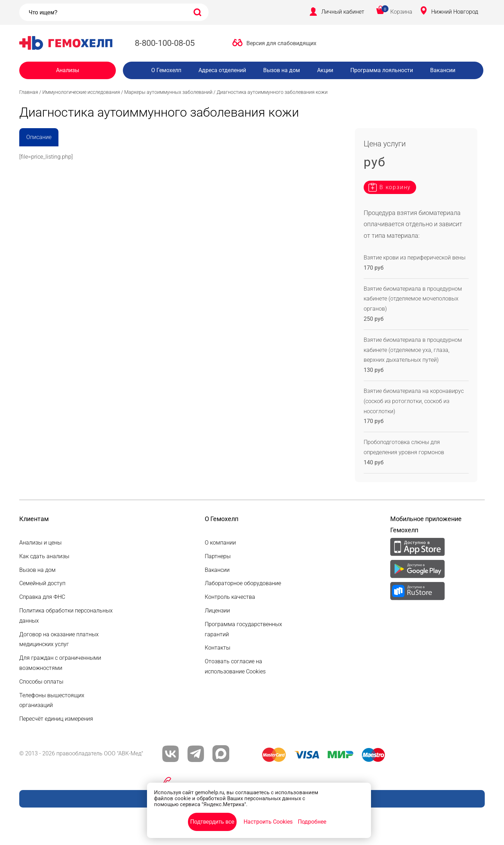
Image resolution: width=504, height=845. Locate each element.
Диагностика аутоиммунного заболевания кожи (272, 92)
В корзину (395, 187)
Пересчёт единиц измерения (56, 719)
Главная (29, 92)
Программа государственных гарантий (243, 629)
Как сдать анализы (44, 556)
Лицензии (217, 611)
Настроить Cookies (268, 822)
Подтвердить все (212, 822)
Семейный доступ (42, 583)
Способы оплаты (41, 682)
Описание (39, 137)
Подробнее (312, 822)
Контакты (218, 648)
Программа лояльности (382, 70)
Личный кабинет (343, 12)
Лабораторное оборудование (243, 583)
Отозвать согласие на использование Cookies (235, 666)
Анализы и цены (40, 543)
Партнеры (218, 556)
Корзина (401, 12)
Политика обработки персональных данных (66, 616)
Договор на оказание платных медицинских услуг (59, 639)
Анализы (68, 70)
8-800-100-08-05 (165, 43)
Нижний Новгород (455, 12)
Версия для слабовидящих (281, 43)
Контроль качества (230, 597)
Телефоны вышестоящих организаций (52, 700)
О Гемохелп (166, 70)
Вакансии (443, 70)
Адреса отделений (222, 70)
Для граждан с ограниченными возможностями (60, 663)
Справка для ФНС (42, 597)
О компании (220, 543)
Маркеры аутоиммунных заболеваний (168, 92)
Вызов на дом (282, 70)
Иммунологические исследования (81, 92)
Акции (325, 70)
